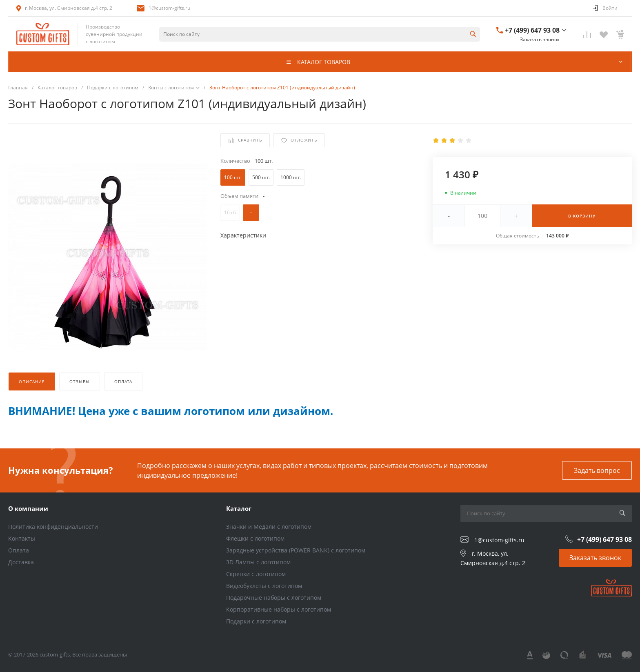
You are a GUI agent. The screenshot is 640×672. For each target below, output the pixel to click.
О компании (28, 508)
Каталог (239, 508)
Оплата (19, 550)
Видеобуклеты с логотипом (264, 586)
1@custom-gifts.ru (169, 8)
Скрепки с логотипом (256, 574)
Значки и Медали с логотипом (269, 527)
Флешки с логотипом (255, 538)
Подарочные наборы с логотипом (274, 598)
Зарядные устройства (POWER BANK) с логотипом (296, 550)
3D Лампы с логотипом (258, 562)
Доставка (21, 562)
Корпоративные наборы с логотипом (279, 609)
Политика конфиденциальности (53, 527)
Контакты (22, 538)
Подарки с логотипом (256, 621)
